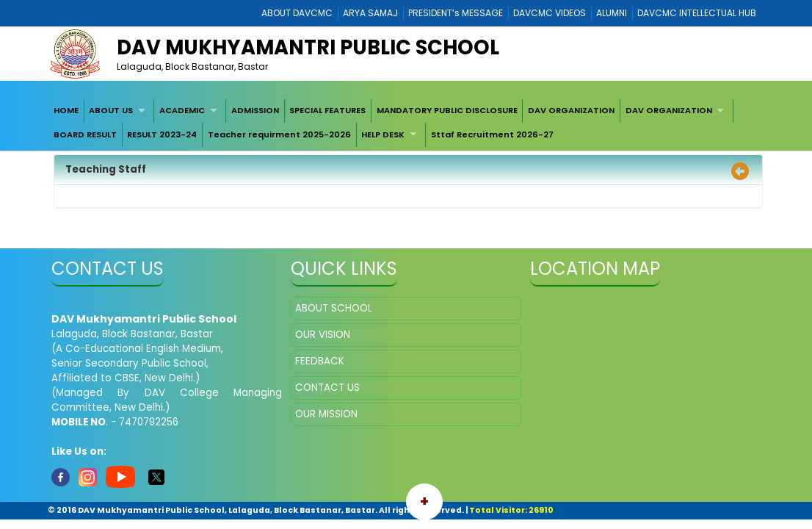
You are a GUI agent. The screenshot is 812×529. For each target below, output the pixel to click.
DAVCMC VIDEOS (550, 13)
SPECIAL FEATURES (327, 110)
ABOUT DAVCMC (297, 13)
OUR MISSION (326, 414)
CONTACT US (327, 388)
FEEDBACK (320, 361)
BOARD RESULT (85, 134)
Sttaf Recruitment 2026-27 (492, 134)
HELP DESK (383, 134)
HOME (66, 110)
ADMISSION (255, 110)
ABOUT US (111, 110)
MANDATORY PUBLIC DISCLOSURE (447, 110)
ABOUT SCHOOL (334, 308)
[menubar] (406, 123)
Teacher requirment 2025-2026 (279, 134)
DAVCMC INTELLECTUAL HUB (697, 13)
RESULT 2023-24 (162, 134)
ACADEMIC (182, 110)
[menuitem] (66, 111)
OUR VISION (323, 335)
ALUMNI (612, 13)
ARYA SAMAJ (370, 13)
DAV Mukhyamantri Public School (308, 47)
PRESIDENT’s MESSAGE (456, 13)
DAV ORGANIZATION (571, 110)
